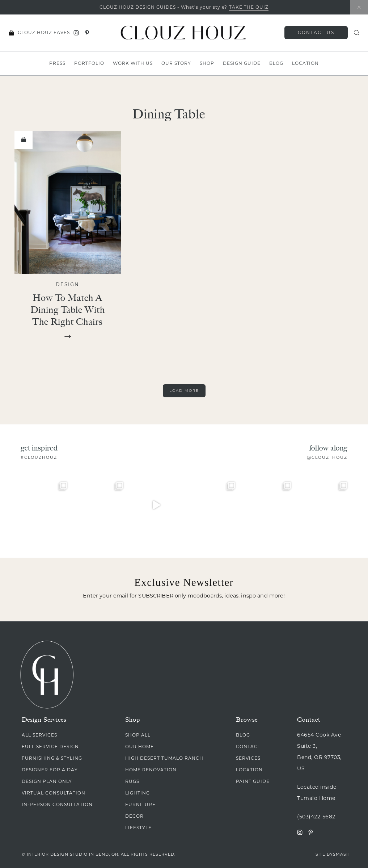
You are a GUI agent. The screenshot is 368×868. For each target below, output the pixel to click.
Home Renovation (151, 770)
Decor (134, 816)
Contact (248, 747)
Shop (207, 63)
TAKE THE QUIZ (249, 7)
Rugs (132, 781)
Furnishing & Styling (52, 758)
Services (248, 758)
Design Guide (242, 63)
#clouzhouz (39, 457)
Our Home (139, 747)
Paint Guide (253, 781)
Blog (276, 63)
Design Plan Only (47, 781)
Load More (184, 391)
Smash (341, 854)
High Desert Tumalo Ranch (164, 758)
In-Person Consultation (57, 804)
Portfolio (89, 63)
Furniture (140, 804)
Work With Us (133, 63)
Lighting (138, 793)
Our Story (176, 63)
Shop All (138, 735)
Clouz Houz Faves (44, 32)
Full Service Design (50, 747)
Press (57, 63)
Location (305, 63)
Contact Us (316, 32)
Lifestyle (138, 828)
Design (67, 284)
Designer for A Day (50, 770)
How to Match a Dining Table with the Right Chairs (68, 310)
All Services (39, 735)
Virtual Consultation (54, 793)
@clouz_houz (327, 457)
